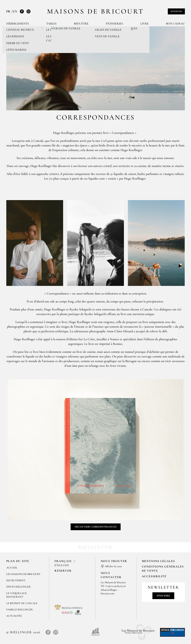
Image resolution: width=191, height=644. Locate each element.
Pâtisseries (114, 24)
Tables (51, 24)
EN (15, 11)
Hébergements (18, 24)
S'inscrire (163, 596)
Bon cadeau (175, 24)
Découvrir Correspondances (96, 527)
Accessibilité (154, 576)
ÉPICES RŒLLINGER (18, 587)
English (62, 565)
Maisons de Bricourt (96, 11)
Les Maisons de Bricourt (23, 574)
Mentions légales (158, 561)
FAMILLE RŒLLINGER (20, 610)
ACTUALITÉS (14, 616)
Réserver (176, 11)
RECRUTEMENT (16, 580)
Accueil (12, 568)
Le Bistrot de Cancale (22, 603)
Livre (144, 24)
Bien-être (81, 24)
